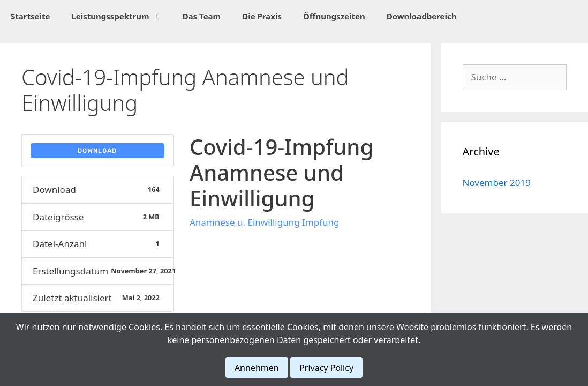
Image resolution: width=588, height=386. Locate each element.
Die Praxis (262, 16)
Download (97, 151)
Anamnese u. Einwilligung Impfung (265, 222)
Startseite (30, 16)
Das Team (202, 16)
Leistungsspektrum (121, 16)
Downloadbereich (422, 16)
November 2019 (497, 183)
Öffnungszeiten (334, 16)
